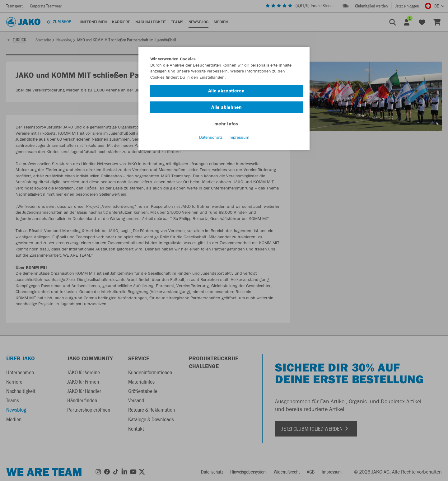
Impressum (239, 137)
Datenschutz (211, 137)
